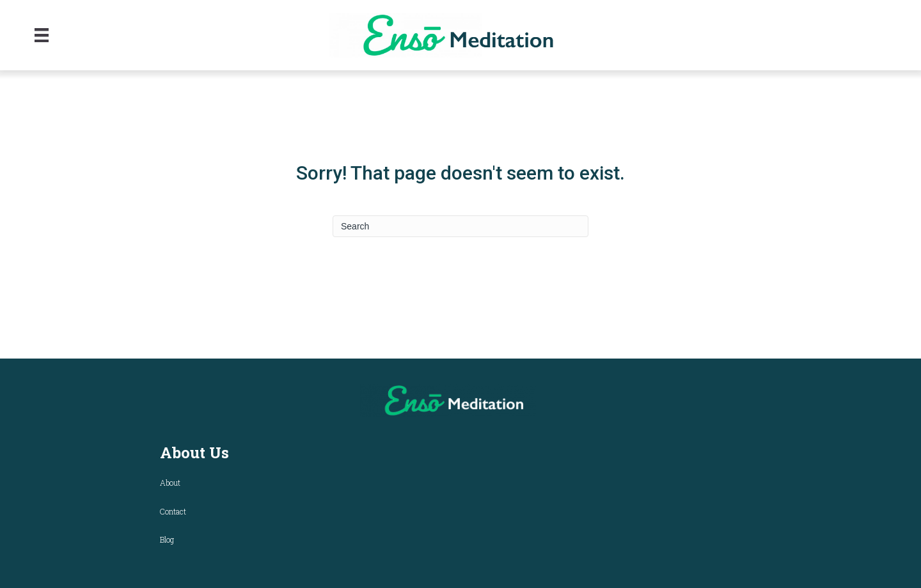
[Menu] (42, 35)
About (170, 483)
